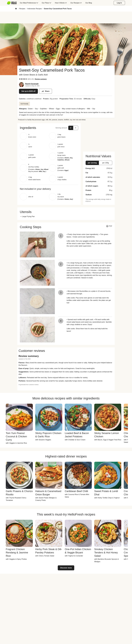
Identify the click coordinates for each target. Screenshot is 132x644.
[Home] (16, 9)
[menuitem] (13, 3)
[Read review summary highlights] (41, 79)
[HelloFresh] (12, 3)
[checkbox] (20, 79)
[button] (49, 128)
